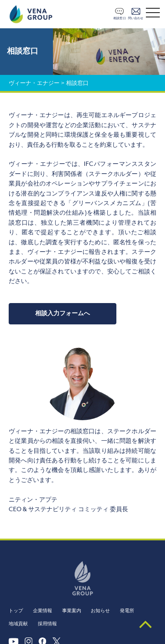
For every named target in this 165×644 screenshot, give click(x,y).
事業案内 (72, 611)
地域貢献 (18, 624)
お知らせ (100, 611)
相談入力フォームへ (63, 313)
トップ (16, 611)
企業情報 (43, 611)
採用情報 (47, 624)
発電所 (127, 611)
